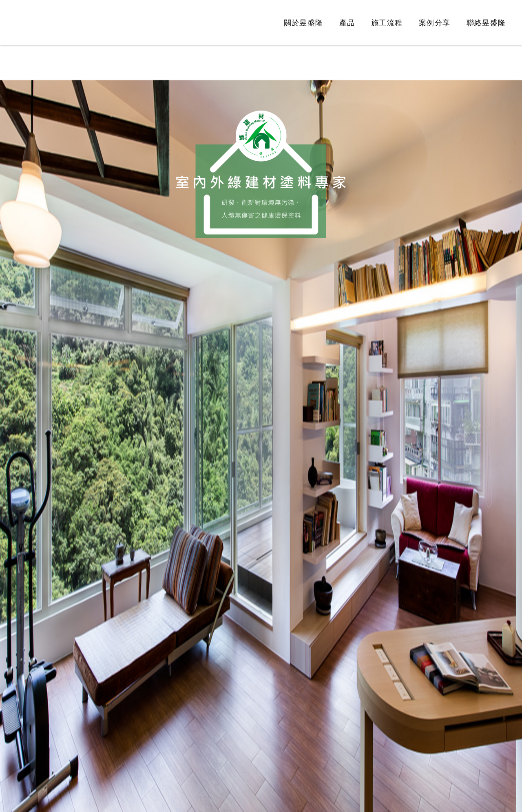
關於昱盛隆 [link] (304, 23)
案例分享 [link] (435, 23)
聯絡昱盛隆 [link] (486, 23)
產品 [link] (347, 23)
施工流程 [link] (387, 23)
